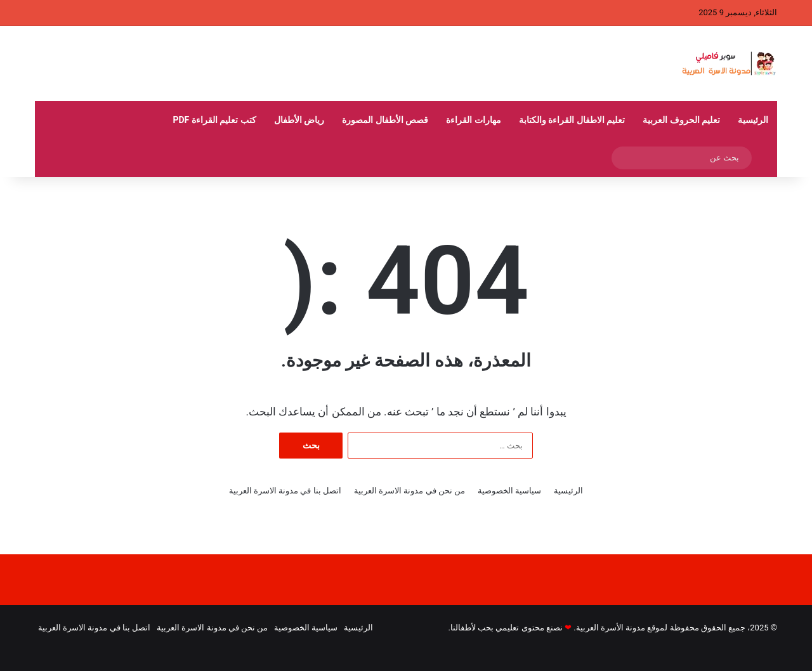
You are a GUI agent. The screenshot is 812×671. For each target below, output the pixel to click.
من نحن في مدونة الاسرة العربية (409, 491)
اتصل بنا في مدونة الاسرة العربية (285, 491)
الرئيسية (753, 120)
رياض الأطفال (299, 120)
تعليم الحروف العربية (681, 120)
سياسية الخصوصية (509, 491)
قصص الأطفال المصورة (385, 120)
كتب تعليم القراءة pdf (214, 120)
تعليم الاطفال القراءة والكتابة (572, 120)
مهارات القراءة (473, 120)
